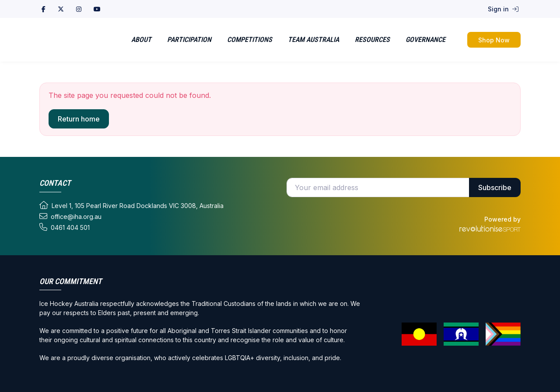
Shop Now (494, 40)
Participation (189, 40)
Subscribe (495, 187)
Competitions (250, 40)
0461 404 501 (65, 227)
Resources (372, 40)
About (141, 40)
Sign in (503, 9)
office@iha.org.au (70, 216)
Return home (79, 119)
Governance (425, 40)
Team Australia (313, 40)
